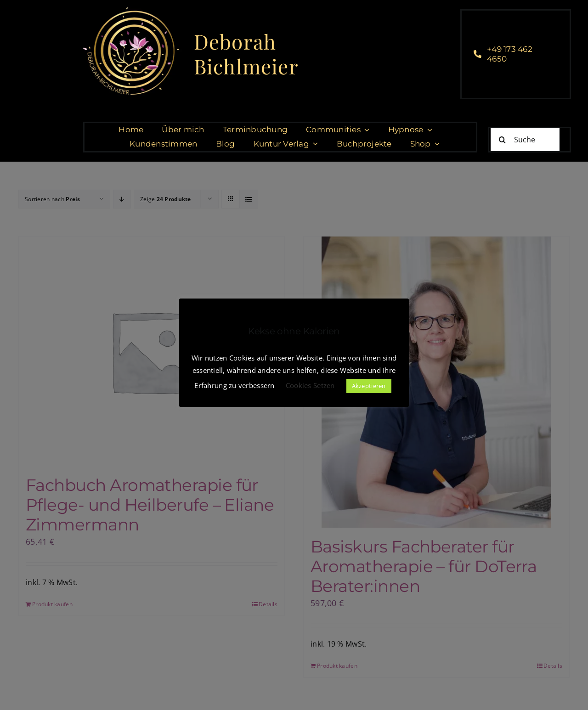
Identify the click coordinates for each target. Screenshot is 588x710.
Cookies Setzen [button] (310, 385)
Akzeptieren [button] (369, 386)
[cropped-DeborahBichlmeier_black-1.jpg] (130, 9)
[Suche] (525, 140)
